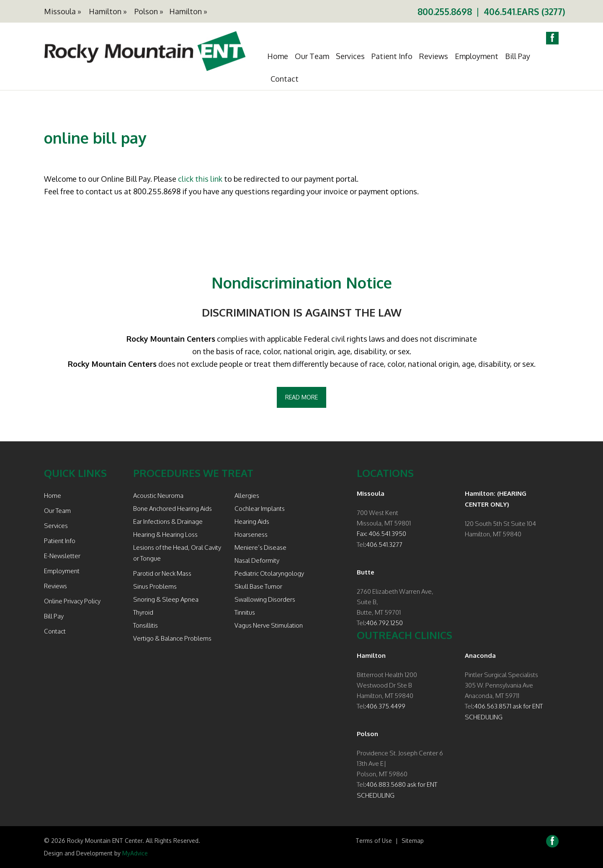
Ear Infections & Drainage (168, 522)
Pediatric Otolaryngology (269, 573)
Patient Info (392, 56)
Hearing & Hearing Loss (165, 534)
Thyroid (143, 612)
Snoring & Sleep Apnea (166, 599)
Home (278, 56)
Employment (477, 56)
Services (350, 56)
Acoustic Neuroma (158, 496)
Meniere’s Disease (260, 547)
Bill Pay (518, 56)
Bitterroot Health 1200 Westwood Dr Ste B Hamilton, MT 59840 (387, 685)
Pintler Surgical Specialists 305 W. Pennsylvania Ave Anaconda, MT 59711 (501, 685)
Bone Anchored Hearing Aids (173, 509)
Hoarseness (251, 534)
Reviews (434, 56)
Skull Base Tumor (258, 586)
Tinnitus (245, 612)
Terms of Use (374, 841)
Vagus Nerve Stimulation (269, 625)
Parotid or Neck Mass (162, 573)
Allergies (247, 496)
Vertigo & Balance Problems (172, 638)
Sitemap (413, 841)
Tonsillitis (146, 625)
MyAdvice (135, 853)
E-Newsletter (62, 556)
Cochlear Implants (260, 509)
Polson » (149, 11)
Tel (361, 545)
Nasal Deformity (257, 560)
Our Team (312, 56)
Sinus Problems (155, 586)
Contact (285, 79)
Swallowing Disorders (265, 599)
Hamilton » (108, 11)
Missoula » (63, 11)
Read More (301, 397)
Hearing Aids (252, 522)
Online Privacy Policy (72, 601)
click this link (200, 179)
